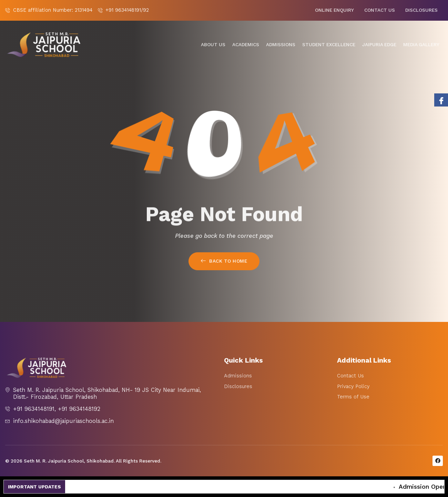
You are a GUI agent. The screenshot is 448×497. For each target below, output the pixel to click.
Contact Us (380, 10)
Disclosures (421, 10)
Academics (246, 45)
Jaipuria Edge (379, 45)
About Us (213, 45)
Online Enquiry (334, 10)
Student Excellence (329, 45)
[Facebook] (441, 100)
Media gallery (421, 45)
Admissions (281, 45)
